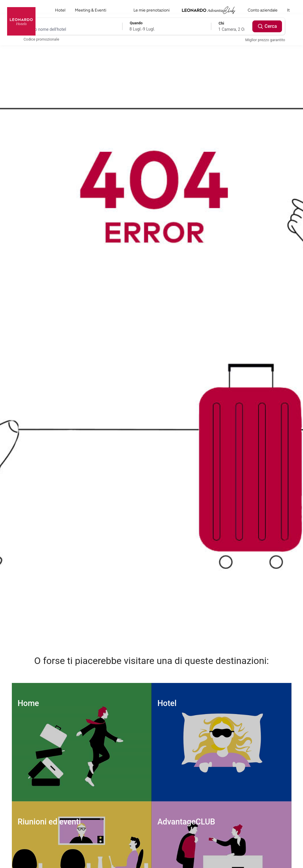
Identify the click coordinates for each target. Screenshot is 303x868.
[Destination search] (69, 29)
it (291, 10)
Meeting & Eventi (91, 10)
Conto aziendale (263, 10)
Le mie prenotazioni (151, 10)
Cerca (267, 26)
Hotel (60, 10)
